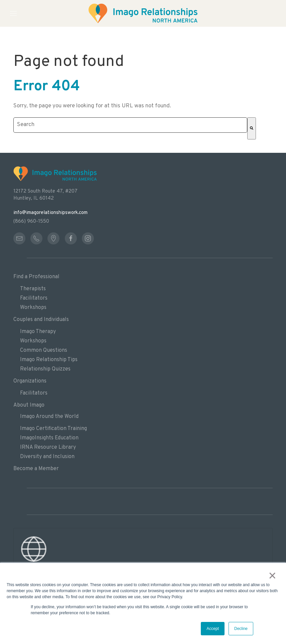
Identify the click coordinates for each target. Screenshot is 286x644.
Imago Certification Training (53, 429)
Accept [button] (213, 629)
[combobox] (130, 125)
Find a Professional (36, 277)
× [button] (272, 575)
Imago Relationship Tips (49, 360)
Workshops (33, 308)
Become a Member (36, 469)
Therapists (33, 289)
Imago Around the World (49, 417)
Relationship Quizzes (45, 369)
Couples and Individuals (41, 320)
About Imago (29, 405)
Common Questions (44, 350)
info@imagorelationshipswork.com (50, 213)
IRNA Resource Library (48, 447)
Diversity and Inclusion (47, 457)
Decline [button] (241, 629)
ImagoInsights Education (49, 438)
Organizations (30, 381)
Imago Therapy (38, 332)
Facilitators (34, 298)
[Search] (252, 128)
